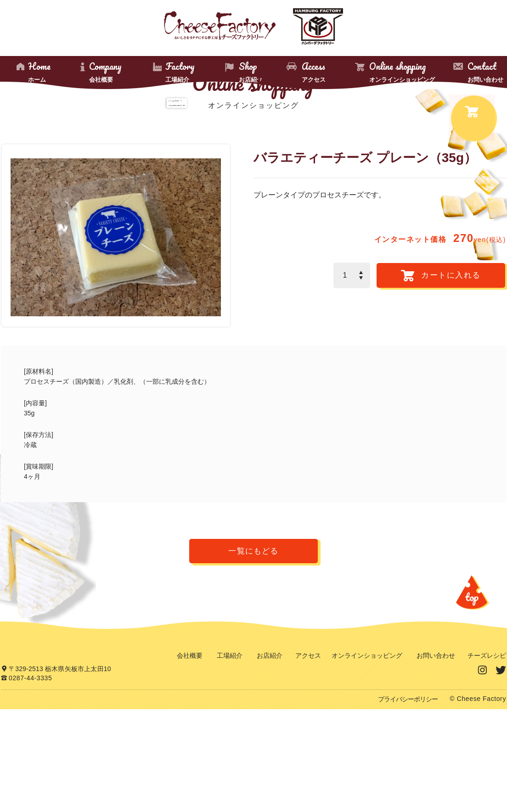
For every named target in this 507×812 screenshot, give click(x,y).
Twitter (501, 757)
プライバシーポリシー (408, 802)
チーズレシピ (487, 742)
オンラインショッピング (367, 742)
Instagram (483, 757)
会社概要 (190, 742)
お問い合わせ (436, 742)
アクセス (308, 742)
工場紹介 (230, 742)
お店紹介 (270, 742)
